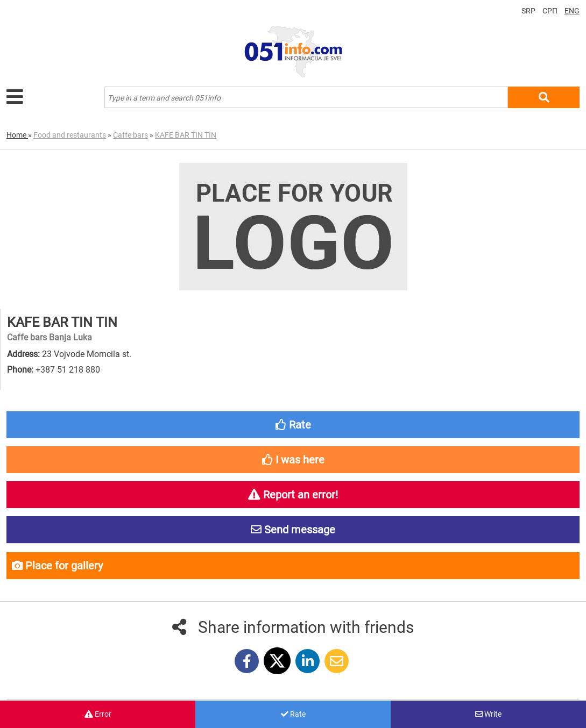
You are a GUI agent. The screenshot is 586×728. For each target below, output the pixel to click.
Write (488, 714)
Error (98, 714)
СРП (550, 11)
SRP (528, 11)
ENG (572, 11)
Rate (293, 714)
